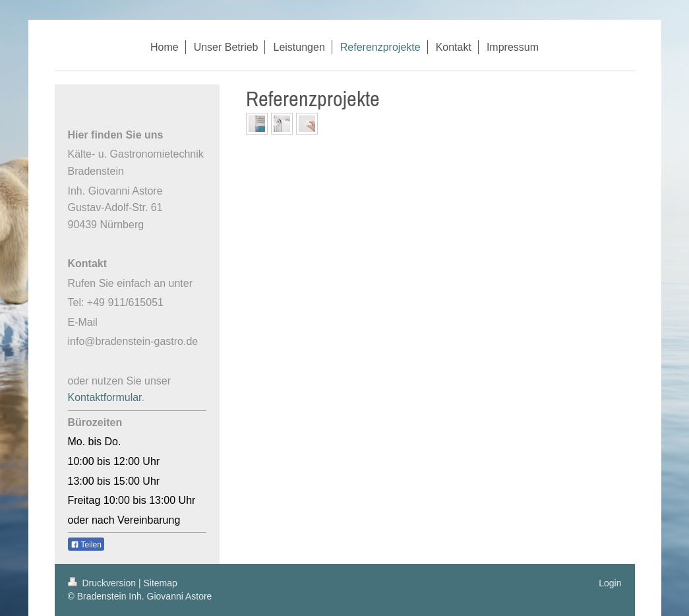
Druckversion (103, 583)
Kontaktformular (105, 397)
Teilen (86, 545)
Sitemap (161, 583)
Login (610, 583)
